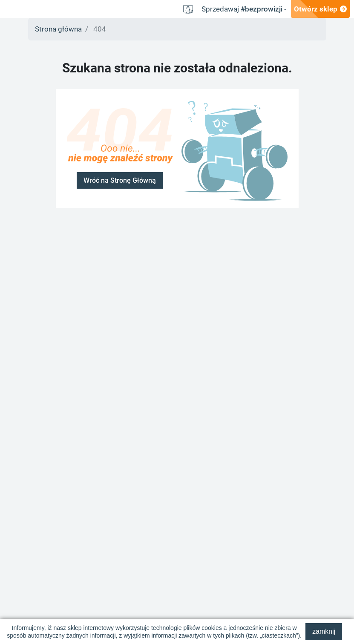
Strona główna (58, 29)
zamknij (324, 631)
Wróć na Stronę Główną (120, 180)
